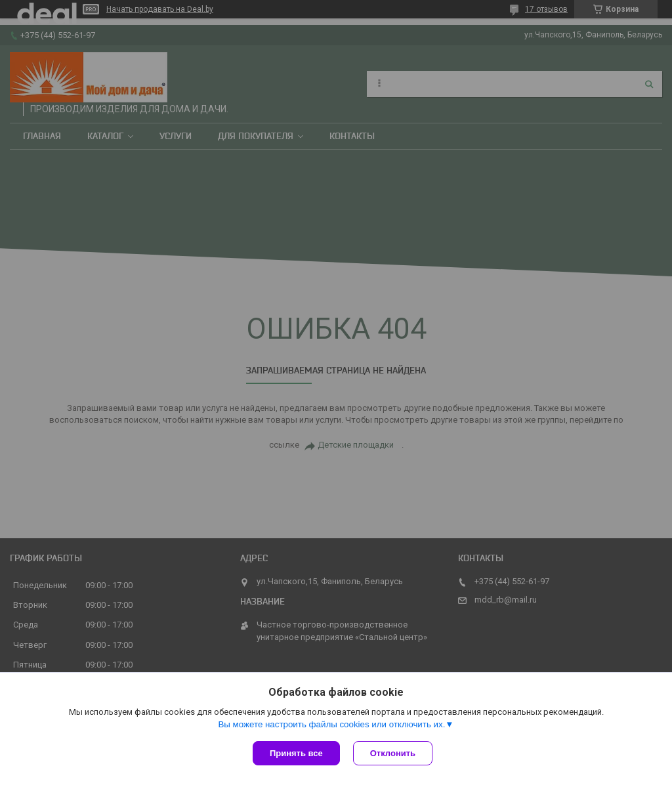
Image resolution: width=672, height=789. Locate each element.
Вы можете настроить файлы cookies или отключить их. (331, 724)
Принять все (296, 753)
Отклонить (393, 753)
